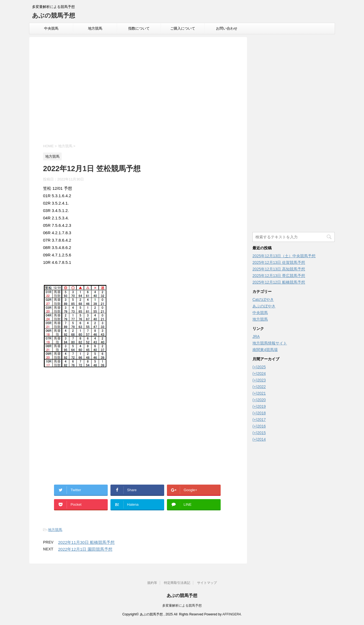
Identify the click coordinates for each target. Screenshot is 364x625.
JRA (256, 336)
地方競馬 (95, 28)
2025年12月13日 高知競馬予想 (279, 269)
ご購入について (183, 28)
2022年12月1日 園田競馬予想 (85, 549)
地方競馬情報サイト (270, 343)
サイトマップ (207, 583)
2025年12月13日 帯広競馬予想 (279, 276)
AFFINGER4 (231, 614)
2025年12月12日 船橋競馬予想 (279, 282)
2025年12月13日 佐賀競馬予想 (279, 262)
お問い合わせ (227, 28)
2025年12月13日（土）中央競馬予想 (284, 256)
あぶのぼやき (264, 306)
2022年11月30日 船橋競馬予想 (86, 542)
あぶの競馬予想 (54, 15)
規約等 (152, 583)
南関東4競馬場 (265, 350)
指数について (139, 28)
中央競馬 (51, 28)
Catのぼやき (263, 299)
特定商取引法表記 (177, 583)
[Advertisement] (138, 91)
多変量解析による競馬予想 (182, 606)
